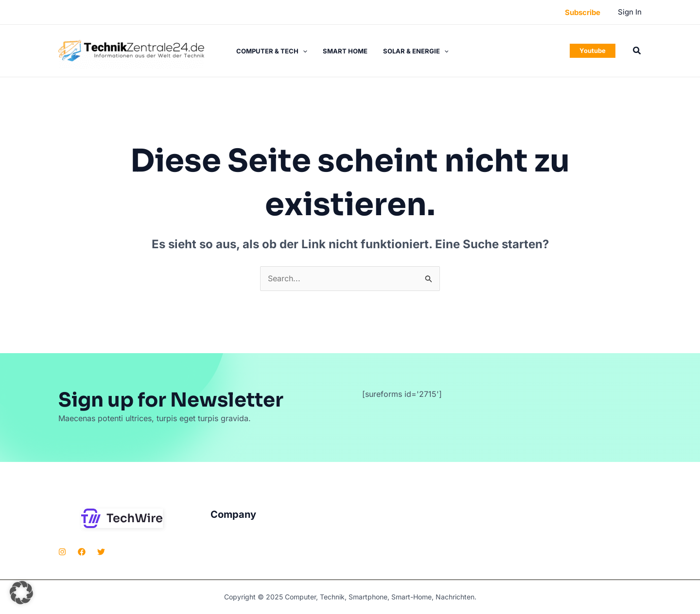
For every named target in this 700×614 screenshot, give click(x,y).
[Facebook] (82, 552)
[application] (303, 51)
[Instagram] (62, 552)
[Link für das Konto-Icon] (630, 12)
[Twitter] (101, 552)
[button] (583, 12)
